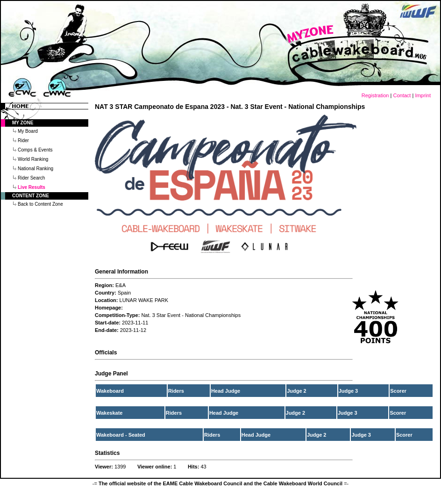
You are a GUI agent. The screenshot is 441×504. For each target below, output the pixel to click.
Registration (375, 95)
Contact (402, 95)
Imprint (423, 95)
